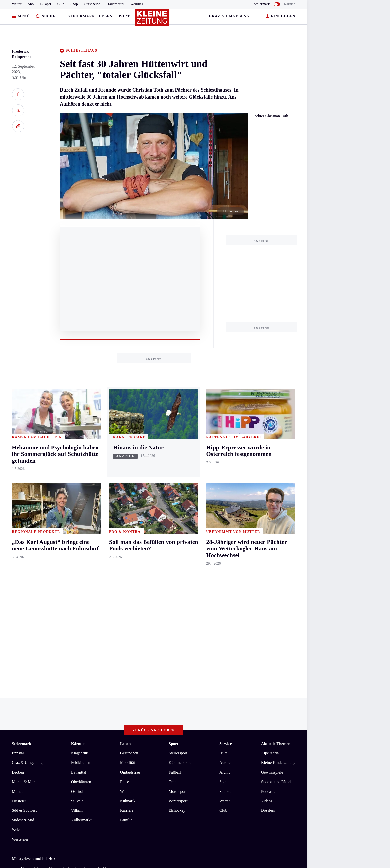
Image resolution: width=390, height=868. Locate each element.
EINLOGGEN (281, 17)
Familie (126, 820)
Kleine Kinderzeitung (278, 763)
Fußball (175, 772)
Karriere (127, 810)
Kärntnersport (180, 763)
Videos (267, 801)
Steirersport (178, 753)
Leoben (18, 772)
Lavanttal (79, 772)
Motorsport (178, 791)
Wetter (17, 4)
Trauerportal (115, 4)
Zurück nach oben (154, 730)
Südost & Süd (23, 820)
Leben (106, 16)
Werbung (137, 4)
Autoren (226, 763)
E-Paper (46, 4)
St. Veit (77, 801)
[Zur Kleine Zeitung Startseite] (152, 20)
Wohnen (127, 791)
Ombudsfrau (130, 772)
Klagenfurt (80, 753)
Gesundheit (129, 753)
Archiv (225, 772)
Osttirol (77, 791)
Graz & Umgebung (229, 16)
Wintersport (178, 801)
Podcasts (268, 791)
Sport (123, 16)
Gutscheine (92, 4)
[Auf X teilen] (18, 110)
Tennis (174, 782)
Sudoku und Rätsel (276, 782)
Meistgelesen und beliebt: (33, 859)
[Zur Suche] (46, 17)
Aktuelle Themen (276, 744)
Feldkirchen (81, 763)
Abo (31, 4)
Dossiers (268, 810)
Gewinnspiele (272, 772)
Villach (77, 810)
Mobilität (128, 763)
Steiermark (82, 16)
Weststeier (20, 839)
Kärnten (290, 4)
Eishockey (177, 810)
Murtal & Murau (25, 782)
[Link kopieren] (18, 126)
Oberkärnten (81, 782)
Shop (74, 4)
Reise (125, 782)
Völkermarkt (81, 820)
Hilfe (223, 753)
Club (61, 4)
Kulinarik (128, 801)
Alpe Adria (270, 753)
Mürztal (18, 791)
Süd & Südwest (24, 810)
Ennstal (18, 753)
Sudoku (225, 791)
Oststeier (19, 801)
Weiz (16, 830)
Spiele (224, 782)
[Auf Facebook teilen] (18, 94)
